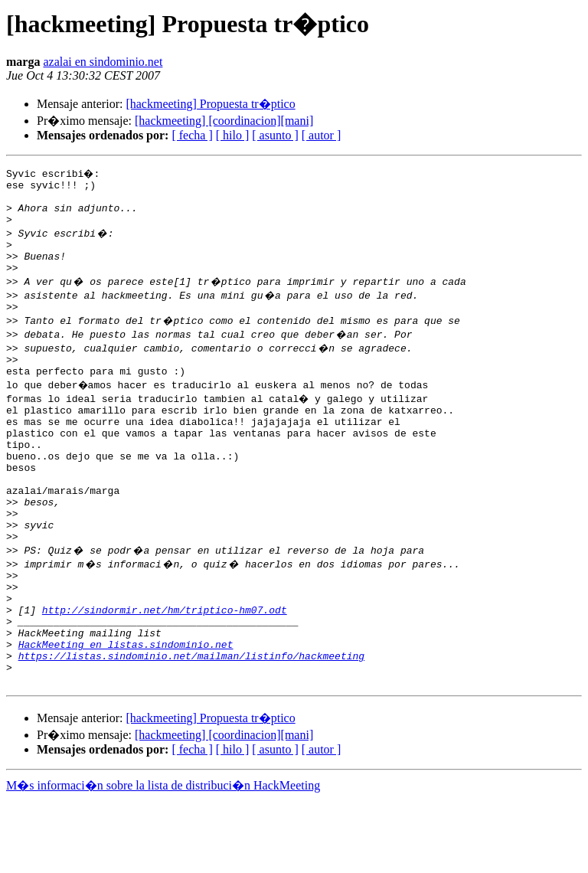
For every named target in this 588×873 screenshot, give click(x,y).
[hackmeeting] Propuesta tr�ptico (210, 104)
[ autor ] (322, 135)
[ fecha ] (192, 135)
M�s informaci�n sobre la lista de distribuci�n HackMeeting (163, 859)
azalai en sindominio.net (103, 62)
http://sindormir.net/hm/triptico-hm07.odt (165, 669)
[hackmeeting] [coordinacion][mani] (224, 121)
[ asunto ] (275, 135)
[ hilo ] (233, 135)
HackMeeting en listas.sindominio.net (126, 711)
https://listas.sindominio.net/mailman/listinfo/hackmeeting (191, 724)
